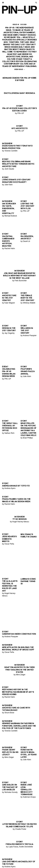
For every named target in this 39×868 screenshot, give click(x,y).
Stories (5, 856)
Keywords (6, 862)
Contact (6, 866)
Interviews (7, 858)
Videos (5, 860)
